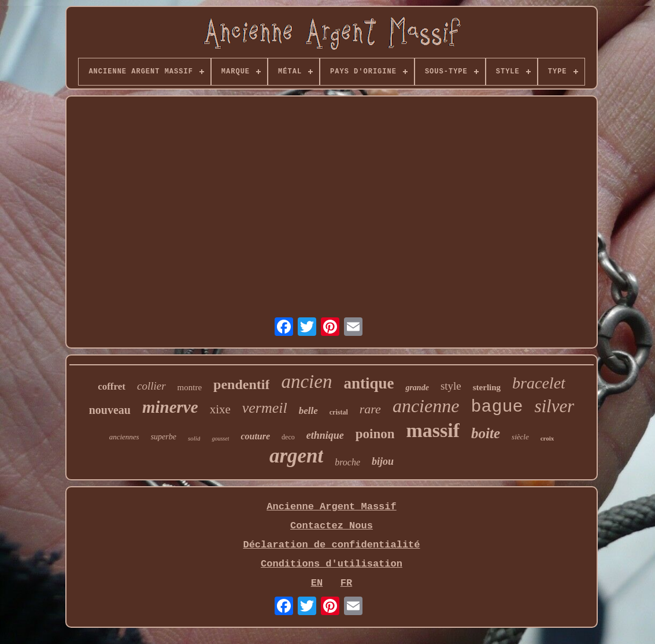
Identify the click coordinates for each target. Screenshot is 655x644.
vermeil (265, 408)
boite (486, 433)
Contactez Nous (332, 526)
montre (190, 387)
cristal (339, 412)
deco (288, 437)
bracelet (539, 383)
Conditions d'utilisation (332, 564)
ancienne (426, 406)
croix (547, 438)
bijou (383, 461)
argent (296, 456)
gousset (220, 438)
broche (347, 462)
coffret (112, 386)
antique (369, 383)
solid (194, 438)
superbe (164, 437)
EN (317, 583)
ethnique (325, 435)
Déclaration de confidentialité (331, 545)
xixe (220, 409)
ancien (306, 382)
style (451, 386)
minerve (170, 407)
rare (370, 409)
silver (554, 406)
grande (417, 388)
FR (346, 583)
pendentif (241, 384)
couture (255, 436)
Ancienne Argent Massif (331, 507)
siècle (520, 437)
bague (497, 407)
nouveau (110, 410)
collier (151, 386)
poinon (375, 434)
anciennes (124, 437)
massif (433, 430)
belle (308, 411)
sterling (487, 387)
